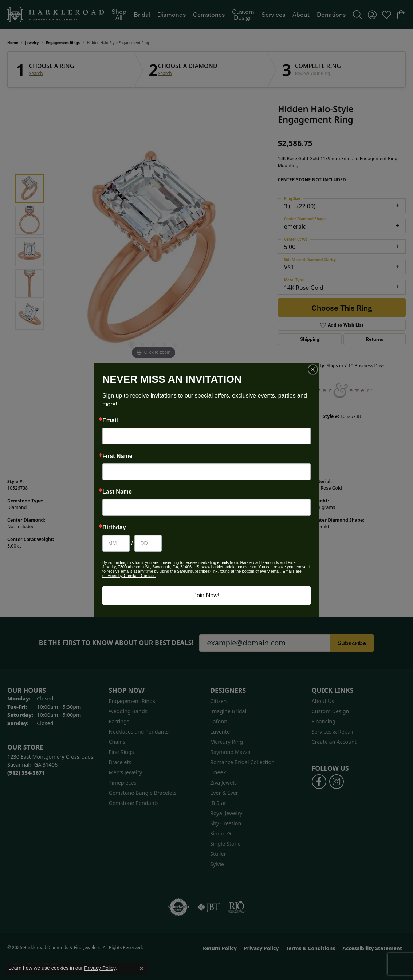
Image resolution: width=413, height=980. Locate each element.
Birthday (114, 527)
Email (110, 420)
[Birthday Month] (116, 543)
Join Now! (206, 595)
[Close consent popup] (142, 968)
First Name (117, 456)
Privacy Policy (100, 968)
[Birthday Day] (148, 543)
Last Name (117, 492)
